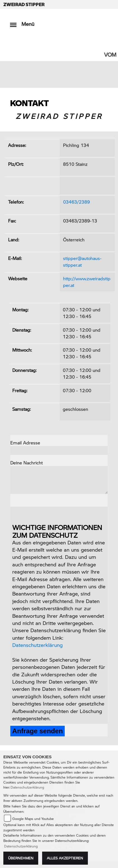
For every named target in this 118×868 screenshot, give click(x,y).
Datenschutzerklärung (38, 645)
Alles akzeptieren (65, 858)
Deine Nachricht (27, 463)
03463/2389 (76, 202)
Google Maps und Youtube (33, 819)
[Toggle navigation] (13, 22)
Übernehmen (21, 858)
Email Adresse (25, 443)
